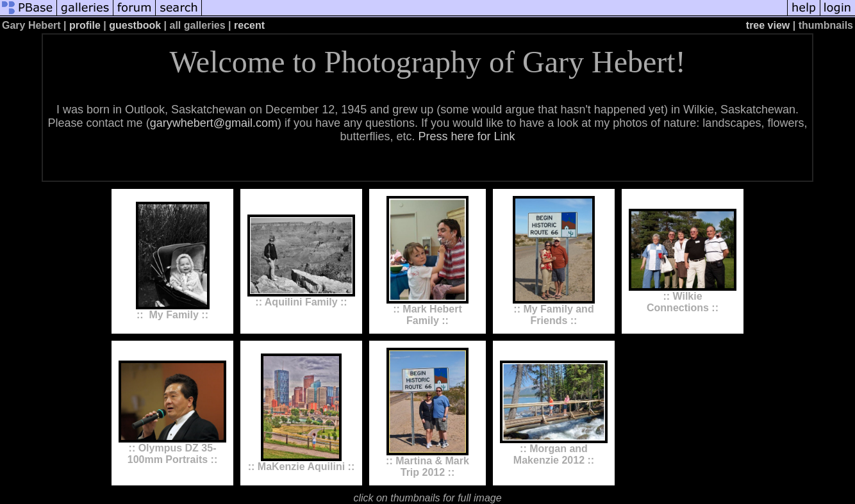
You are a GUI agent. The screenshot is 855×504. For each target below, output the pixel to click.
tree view (768, 25)
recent (249, 25)
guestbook (135, 25)
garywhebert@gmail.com (214, 123)
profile (85, 25)
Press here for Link (466, 136)
